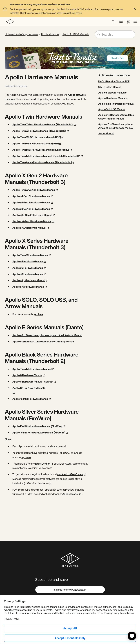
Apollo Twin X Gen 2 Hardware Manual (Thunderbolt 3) (43, 124)
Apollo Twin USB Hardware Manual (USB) (36, 144)
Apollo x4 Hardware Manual (28, 261)
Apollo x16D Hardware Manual (29, 228)
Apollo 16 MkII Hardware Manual (30, 399)
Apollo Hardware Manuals (113, 98)
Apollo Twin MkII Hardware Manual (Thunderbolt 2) (41, 150)
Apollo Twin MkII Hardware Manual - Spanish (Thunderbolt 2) (46, 156)
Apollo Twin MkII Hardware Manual (32, 369)
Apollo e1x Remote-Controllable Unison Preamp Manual (43, 342)
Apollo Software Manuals (112, 93)
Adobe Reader (71, 494)
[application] (132, 636)
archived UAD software (70, 474)
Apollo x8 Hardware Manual (28, 274)
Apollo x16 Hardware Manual (28, 287)
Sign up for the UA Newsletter (70, 590)
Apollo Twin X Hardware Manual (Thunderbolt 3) (39, 131)
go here (39, 314)
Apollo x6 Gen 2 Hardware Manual (31, 202)
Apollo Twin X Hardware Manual (30, 255)
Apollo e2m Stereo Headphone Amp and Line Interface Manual (47, 335)
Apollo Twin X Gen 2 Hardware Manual (34, 190)
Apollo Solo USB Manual (112, 109)
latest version (43, 464)
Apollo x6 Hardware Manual (28, 268)
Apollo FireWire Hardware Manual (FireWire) (37, 426)
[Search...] (115, 34)
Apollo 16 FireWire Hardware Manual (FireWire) (39, 433)
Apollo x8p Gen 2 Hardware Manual (32, 215)
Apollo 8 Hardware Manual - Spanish (33, 382)
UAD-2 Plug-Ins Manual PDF (114, 81)
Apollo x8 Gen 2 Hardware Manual (31, 209)
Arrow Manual (106, 133)
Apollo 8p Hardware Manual (28, 388)
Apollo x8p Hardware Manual (29, 280)
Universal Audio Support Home (21, 34)
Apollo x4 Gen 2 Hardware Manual (31, 196)
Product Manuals (50, 34)
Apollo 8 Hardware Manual (27, 375)
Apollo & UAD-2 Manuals (76, 34)
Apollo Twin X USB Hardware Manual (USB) (37, 137)
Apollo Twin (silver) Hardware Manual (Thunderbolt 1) (42, 162)
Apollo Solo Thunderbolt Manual (116, 104)
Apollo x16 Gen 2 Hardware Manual (32, 221)
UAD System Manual (110, 87)
